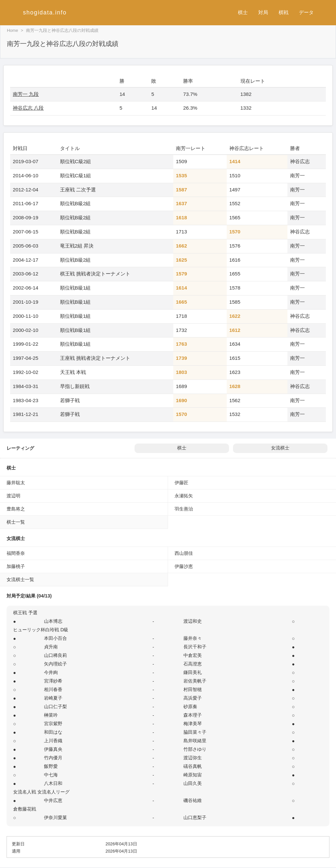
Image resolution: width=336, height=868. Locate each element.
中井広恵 (53, 800)
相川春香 (53, 689)
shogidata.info (45, 12)
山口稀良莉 (55, 655)
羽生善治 (184, 509)
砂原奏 (190, 706)
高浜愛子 (193, 698)
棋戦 (283, 12)
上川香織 (53, 741)
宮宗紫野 (53, 724)
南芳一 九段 (26, 94)
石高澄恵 (193, 664)
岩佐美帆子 (195, 681)
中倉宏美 (193, 655)
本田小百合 (55, 638)
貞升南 (51, 647)
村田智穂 (193, 689)
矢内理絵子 (55, 664)
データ (306, 12)
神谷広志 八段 (28, 108)
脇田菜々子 (195, 732)
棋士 (243, 12)
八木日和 (53, 783)
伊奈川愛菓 (55, 817)
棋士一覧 (16, 522)
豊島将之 (16, 509)
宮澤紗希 (53, 681)
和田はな (53, 732)
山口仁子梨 (55, 706)
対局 (263, 12)
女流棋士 (280, 448)
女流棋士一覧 (20, 579)
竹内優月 (53, 758)
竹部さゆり (195, 749)
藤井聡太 (16, 483)
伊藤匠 (181, 483)
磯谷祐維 (193, 800)
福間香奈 (16, 553)
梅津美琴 (193, 724)
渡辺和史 (193, 621)
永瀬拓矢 (184, 496)
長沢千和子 (195, 647)
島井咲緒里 (195, 741)
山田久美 (193, 783)
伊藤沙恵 (184, 566)
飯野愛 (51, 766)
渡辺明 (13, 496)
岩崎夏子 (53, 698)
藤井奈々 (193, 638)
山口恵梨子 (195, 817)
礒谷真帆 (193, 766)
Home (12, 30)
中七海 (51, 775)
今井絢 (51, 672)
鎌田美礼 (193, 672)
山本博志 (53, 621)
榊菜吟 (51, 715)
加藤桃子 (16, 566)
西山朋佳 (184, 553)
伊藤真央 (53, 749)
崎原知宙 (193, 775)
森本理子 (193, 715)
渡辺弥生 (193, 758)
